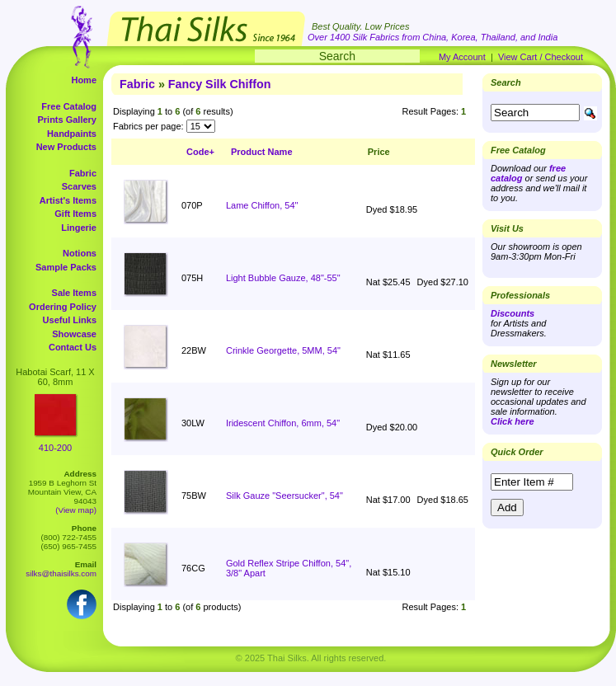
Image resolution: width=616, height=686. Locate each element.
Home (84, 80)
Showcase (74, 334)
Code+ (200, 152)
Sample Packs (66, 267)
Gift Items (75, 214)
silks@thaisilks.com (61, 573)
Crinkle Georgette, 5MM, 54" (283, 350)
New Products (66, 147)
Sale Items (74, 293)
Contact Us (73, 347)
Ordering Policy (63, 307)
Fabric (83, 173)
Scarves (79, 186)
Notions (80, 253)
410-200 (55, 448)
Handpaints (72, 134)
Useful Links (70, 320)
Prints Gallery (67, 120)
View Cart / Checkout (541, 57)
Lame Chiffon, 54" (262, 205)
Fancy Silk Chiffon (220, 84)
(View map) (76, 510)
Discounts (513, 313)
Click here (513, 421)
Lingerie (79, 228)
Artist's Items (68, 200)
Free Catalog (69, 106)
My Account (462, 57)
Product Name (262, 152)
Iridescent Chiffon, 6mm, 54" (283, 423)
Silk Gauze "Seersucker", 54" (284, 496)
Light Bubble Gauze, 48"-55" (283, 278)
